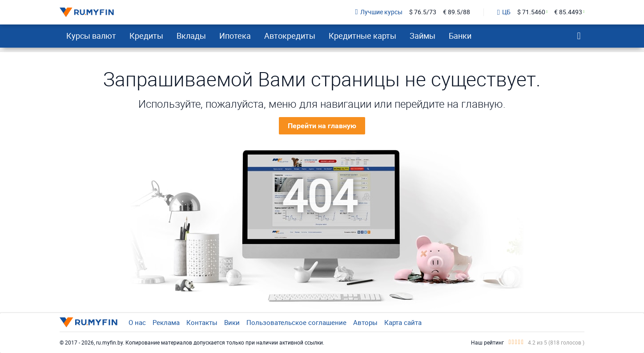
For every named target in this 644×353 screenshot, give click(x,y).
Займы (423, 36)
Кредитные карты (362, 36)
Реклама (166, 322)
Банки (460, 36)
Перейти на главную (322, 126)
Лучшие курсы (379, 12)
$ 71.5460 (531, 12)
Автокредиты (290, 36)
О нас (137, 322)
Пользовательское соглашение (296, 322)
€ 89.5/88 (457, 12)
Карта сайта (403, 322)
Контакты (202, 322)
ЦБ (504, 12)
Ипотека (235, 36)
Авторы (365, 322)
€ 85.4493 (568, 12)
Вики (232, 322)
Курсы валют (91, 36)
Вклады (191, 36)
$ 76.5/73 (423, 12)
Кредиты (146, 36)
